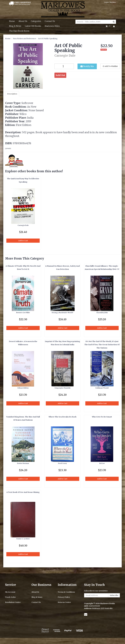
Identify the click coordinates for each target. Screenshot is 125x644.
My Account (10, 592)
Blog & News (15, 26)
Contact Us (50, 21)
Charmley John (102, 313)
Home (12, 21)
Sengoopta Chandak (62, 388)
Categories (36, 21)
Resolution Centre (13, 602)
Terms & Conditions (66, 592)
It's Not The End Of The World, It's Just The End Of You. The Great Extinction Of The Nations (102, 345)
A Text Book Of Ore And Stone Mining (23, 492)
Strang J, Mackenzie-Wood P (62, 313)
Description (12, 94)
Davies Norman (23, 463)
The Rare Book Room (19, 31)
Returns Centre (64, 602)
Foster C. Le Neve (23, 539)
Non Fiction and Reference (24, 39)
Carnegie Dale (23, 225)
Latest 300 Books (33, 26)
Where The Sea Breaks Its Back (62, 417)
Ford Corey (62, 463)
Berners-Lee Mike (23, 313)
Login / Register (110, 2)
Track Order (10, 597)
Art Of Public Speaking (48, 39)
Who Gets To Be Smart (102, 417)
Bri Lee (102, 463)
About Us (23, 21)
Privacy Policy (64, 597)
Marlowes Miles (52, 26)
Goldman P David (102, 388)
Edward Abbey (23, 388)
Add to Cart (23, 241)
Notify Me (87, 66)
